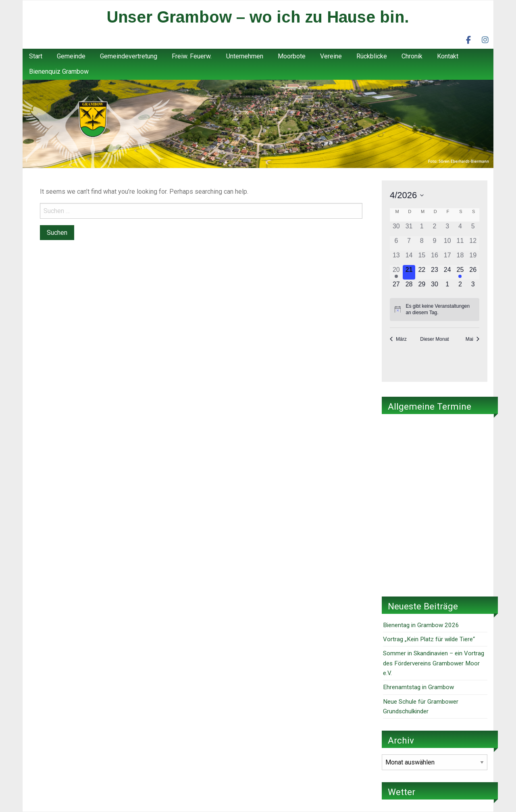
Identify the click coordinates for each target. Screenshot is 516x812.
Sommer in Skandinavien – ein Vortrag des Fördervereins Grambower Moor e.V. (434, 663)
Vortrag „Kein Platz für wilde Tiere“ (429, 639)
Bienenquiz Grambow (59, 71)
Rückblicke (372, 56)
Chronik (412, 56)
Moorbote (292, 56)
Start (36, 56)
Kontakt (448, 56)
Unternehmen (245, 56)
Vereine (331, 56)
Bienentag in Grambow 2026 (421, 625)
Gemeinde (71, 56)
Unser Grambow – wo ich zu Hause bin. (258, 17)
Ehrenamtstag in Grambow (418, 687)
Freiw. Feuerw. (192, 56)
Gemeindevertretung (129, 56)
